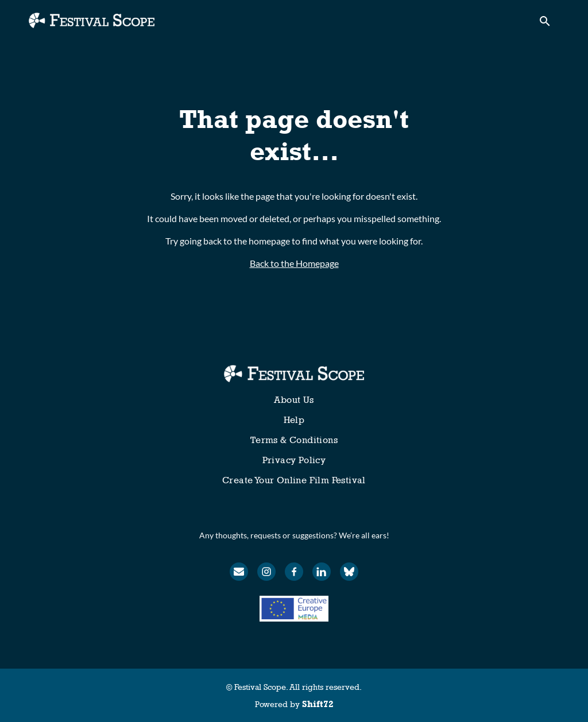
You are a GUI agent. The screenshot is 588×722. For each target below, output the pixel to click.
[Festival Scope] (294, 374)
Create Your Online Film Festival (294, 480)
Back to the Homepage (294, 263)
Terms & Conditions (294, 440)
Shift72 (318, 704)
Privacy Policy (294, 460)
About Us (294, 400)
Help (294, 420)
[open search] (549, 24)
